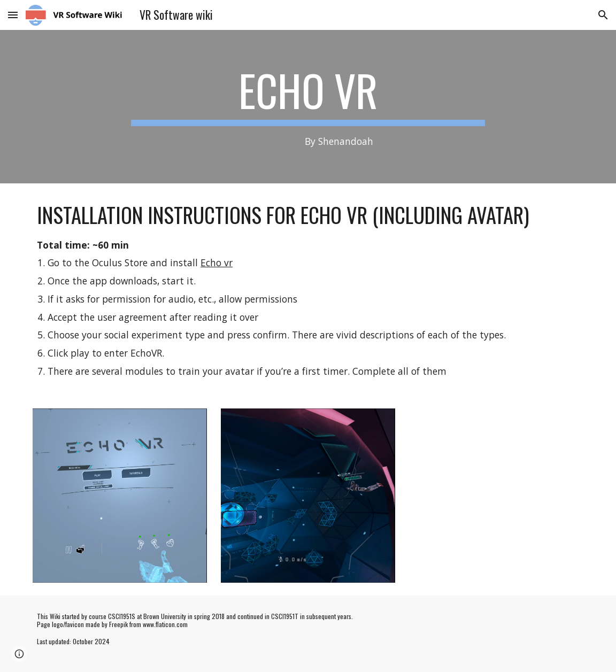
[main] (308, 107)
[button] (13, 15)
